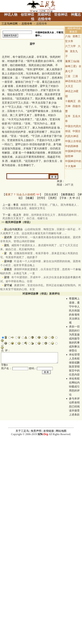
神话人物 (11, 14)
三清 (75, 76)
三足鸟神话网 (10, 24)
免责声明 (36, 543)
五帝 (68, 116)
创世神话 (27, 14)
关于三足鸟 (22, 543)
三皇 (68, 76)
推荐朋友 (68, 194)
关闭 (52, 198)
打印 (41, 198)
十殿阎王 (70, 101)
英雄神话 (44, 14)
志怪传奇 (44, 19)
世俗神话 (61, 14)
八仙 (68, 36)
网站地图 (61, 543)
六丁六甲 (70, 46)
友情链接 (49, 543)
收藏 (30, 198)
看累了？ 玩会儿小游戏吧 (22, 194)
